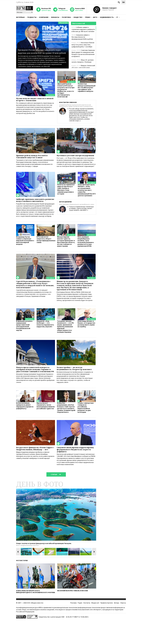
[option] (56, 538)
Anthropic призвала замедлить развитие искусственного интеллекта (34, 207)
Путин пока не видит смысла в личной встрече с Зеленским (34, 100)
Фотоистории (22, 584)
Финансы (55, 17)
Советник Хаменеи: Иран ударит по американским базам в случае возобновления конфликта (83, 53)
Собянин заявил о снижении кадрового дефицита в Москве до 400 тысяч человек (83, 29)
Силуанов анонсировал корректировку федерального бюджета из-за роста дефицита (75, 472)
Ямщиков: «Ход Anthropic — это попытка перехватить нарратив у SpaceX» (45, 340)
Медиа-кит (95, 627)
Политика (66, 17)
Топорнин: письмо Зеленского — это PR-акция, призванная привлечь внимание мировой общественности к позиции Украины (66, 343)
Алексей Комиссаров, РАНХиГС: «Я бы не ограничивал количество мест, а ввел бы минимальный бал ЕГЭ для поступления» (87, 196)
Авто (95, 17)
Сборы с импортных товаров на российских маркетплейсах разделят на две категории (86, 429)
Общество (78, 17)
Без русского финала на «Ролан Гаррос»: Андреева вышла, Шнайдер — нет (34, 472)
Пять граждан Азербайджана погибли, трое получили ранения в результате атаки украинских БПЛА (86, 251)
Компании (44, 17)
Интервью (20, 17)
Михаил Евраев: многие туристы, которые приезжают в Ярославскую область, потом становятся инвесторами (66, 251)
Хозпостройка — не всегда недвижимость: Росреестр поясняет (72, 386)
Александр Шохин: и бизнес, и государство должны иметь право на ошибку (86, 340)
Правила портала (107, 627)
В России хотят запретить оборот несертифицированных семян (46, 249)
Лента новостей (78, 23)
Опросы (123, 627)
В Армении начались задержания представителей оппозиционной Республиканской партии (24, 342)
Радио (80, 627)
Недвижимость (107, 17)
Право (88, 17)
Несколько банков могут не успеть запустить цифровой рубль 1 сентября (83, 45)
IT (117, 17)
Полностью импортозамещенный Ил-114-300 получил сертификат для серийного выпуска (87, 89)
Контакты (87, 627)
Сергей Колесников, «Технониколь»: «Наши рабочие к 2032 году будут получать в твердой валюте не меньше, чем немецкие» (35, 296)
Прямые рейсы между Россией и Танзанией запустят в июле (35, 158)
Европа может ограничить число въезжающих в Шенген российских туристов (46, 428)
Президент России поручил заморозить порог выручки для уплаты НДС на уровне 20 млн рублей (42, 48)
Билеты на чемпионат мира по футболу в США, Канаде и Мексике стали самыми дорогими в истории (66, 195)
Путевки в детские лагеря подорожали (71, 158)
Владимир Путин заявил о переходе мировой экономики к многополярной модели (25, 250)
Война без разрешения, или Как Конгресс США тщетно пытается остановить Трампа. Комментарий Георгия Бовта (66, 429)
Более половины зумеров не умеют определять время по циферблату (25, 428)
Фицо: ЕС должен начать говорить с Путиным (83, 61)
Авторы (117, 627)
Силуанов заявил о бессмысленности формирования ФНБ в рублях (82, 37)
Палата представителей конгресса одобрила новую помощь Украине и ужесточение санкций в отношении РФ (35, 388)
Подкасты (32, 17)
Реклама (73, 627)
